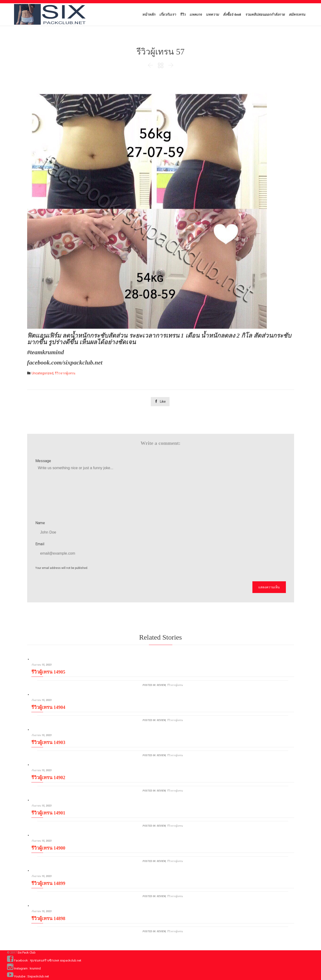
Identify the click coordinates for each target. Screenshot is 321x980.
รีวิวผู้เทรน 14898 (48, 918)
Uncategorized (42, 373)
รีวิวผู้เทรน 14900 (48, 848)
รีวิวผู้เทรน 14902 (48, 777)
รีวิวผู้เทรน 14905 (48, 672)
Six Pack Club (27, 952)
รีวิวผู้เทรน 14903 (48, 742)
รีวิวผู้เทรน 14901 (48, 813)
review (161, 685)
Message (43, 461)
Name (40, 523)
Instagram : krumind (27, 968)
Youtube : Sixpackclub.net (31, 976)
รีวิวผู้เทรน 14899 (48, 883)
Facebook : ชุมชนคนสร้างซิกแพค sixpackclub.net (48, 960)
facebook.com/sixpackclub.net (65, 363)
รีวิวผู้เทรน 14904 (48, 707)
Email (40, 544)
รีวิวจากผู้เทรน (65, 373)
